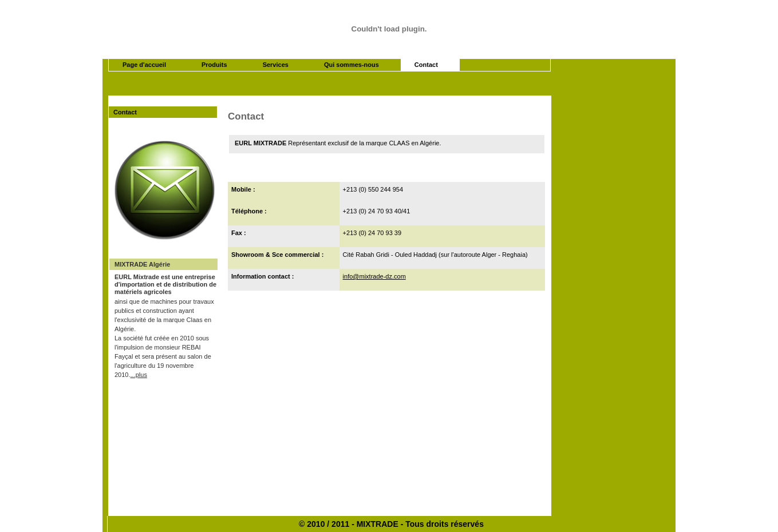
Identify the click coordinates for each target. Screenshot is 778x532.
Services (276, 65)
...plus (139, 375)
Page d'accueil (144, 65)
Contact (426, 65)
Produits (214, 65)
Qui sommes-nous (352, 65)
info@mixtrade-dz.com (374, 276)
